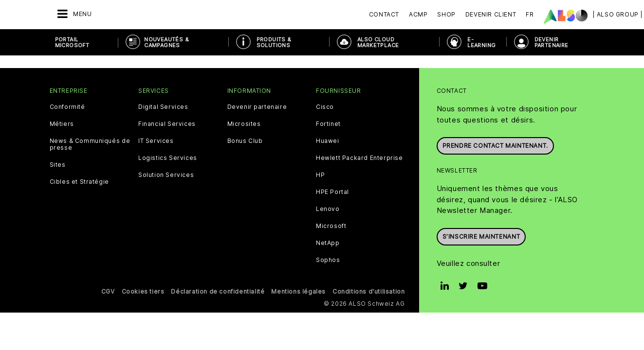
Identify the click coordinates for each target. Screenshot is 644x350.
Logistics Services (168, 120)
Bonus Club (245, 103)
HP (320, 137)
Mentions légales (298, 253)
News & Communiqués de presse (90, 106)
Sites (58, 126)
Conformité (67, 69)
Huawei (328, 103)
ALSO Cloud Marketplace (378, 42)
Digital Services (163, 69)
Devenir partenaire (257, 69)
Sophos (328, 222)
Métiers (62, 86)
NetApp (328, 205)
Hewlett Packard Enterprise (359, 120)
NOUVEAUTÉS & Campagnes (166, 42)
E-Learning (481, 42)
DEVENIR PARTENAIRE (552, 42)
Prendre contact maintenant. (495, 105)
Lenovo (328, 171)
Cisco (325, 69)
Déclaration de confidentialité (218, 253)
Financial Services (167, 86)
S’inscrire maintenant (481, 196)
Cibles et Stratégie (79, 143)
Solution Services (166, 137)
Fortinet (328, 86)
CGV (108, 253)
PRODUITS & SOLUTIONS (274, 42)
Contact (384, 14)
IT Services (156, 103)
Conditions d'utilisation (368, 253)
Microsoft (331, 188)
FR (530, 14)
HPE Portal (332, 154)
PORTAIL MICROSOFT (72, 42)
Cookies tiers (143, 253)
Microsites (244, 86)
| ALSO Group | (618, 14)
